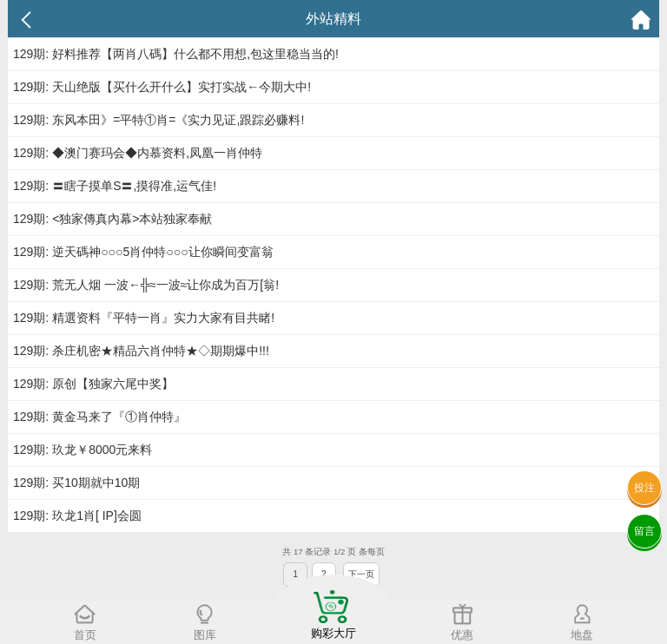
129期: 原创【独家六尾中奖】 (93, 384)
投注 (644, 488)
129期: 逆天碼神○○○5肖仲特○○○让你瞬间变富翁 (143, 252)
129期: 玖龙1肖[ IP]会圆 (77, 516)
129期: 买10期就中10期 (76, 483)
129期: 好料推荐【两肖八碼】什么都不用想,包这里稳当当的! (176, 54)
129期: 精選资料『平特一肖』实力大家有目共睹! (144, 318)
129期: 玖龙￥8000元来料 (83, 450)
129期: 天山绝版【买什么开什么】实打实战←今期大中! (162, 87)
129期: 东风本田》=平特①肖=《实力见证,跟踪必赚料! (158, 120)
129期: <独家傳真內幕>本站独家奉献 (113, 219)
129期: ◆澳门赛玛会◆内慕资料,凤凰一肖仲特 (138, 153)
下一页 (361, 574)
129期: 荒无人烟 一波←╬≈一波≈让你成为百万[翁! (146, 285)
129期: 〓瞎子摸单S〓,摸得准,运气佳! (115, 186)
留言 (644, 531)
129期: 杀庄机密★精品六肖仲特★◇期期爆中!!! (141, 351)
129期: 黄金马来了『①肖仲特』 (99, 417)
